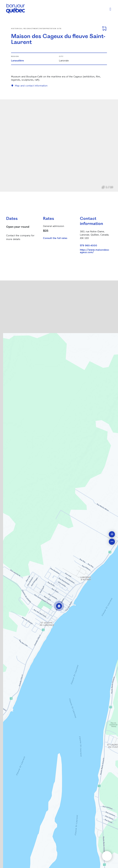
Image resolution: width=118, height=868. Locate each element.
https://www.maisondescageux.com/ (94, 251)
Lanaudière (17, 60)
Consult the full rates (55, 238)
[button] (59, 606)
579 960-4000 (88, 245)
